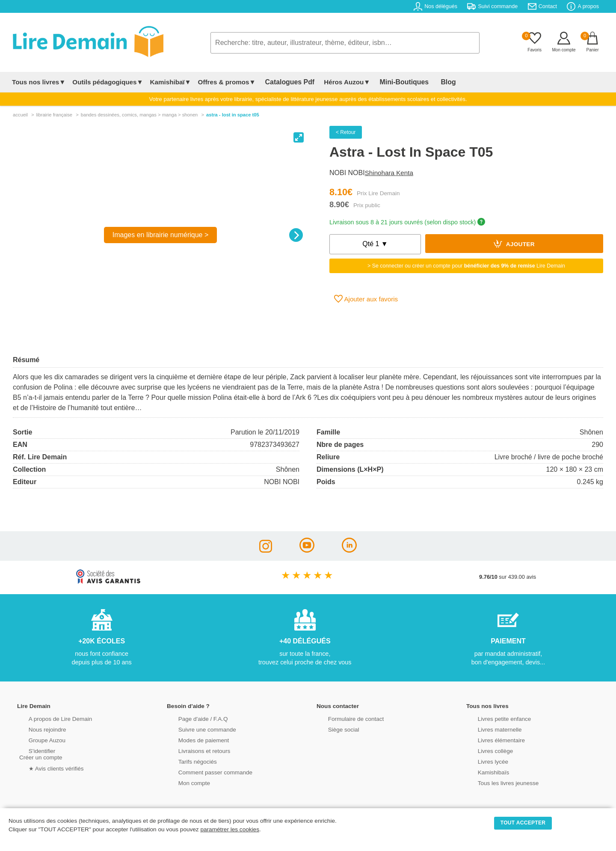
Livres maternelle (489, 729)
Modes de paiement (193, 739)
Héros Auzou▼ (340, 82)
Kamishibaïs (483, 772)
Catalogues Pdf (286, 82)
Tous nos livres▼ (39, 82)
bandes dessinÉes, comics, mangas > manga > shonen (139, 115)
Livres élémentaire (491, 739)
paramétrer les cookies (230, 829)
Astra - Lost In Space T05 (233, 115)
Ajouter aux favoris (366, 299)
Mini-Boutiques (393, 82)
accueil (20, 115)
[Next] (296, 235)
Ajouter (514, 244)
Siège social (333, 729)
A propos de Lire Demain (49, 718)
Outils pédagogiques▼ (108, 82)
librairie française (54, 115)
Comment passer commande (204, 772)
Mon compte (184, 782)
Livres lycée (483, 761)
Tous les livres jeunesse (497, 782)
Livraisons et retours (194, 750)
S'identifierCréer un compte (40, 753)
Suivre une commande (196, 729)
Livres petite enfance (494, 718)
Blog (431, 82)
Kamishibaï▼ (171, 82)
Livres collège (485, 750)
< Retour (346, 132)
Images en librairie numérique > (161, 235)
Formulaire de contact (345, 718)
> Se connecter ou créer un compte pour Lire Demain (466, 266)
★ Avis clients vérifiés (46, 767)
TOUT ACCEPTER (523, 823)
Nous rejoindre (37, 729)
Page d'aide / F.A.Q (192, 718)
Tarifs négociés (187, 761)
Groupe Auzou (37, 739)
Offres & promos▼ (227, 82)
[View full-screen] (299, 137)
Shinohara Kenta (389, 173)
